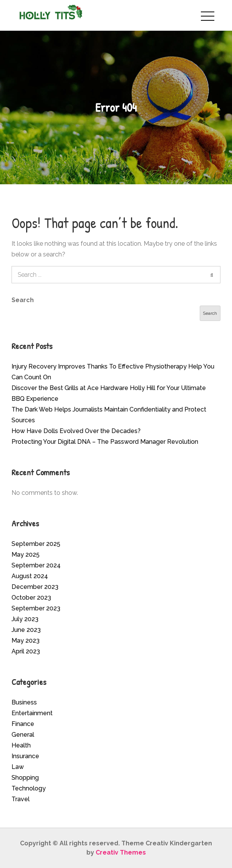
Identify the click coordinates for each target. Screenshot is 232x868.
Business (24, 702)
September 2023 (36, 608)
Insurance (25, 756)
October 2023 (31, 598)
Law (18, 767)
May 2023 (26, 641)
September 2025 (36, 544)
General (23, 735)
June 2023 (26, 630)
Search (23, 300)
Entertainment (32, 713)
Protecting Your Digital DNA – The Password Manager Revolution (105, 442)
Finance (23, 724)
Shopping (25, 778)
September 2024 (36, 565)
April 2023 (26, 651)
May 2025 (26, 555)
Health (21, 745)
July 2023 (25, 619)
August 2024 (30, 576)
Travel (21, 799)
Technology (29, 788)
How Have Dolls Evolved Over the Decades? (76, 431)
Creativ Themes (121, 852)
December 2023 (35, 587)
